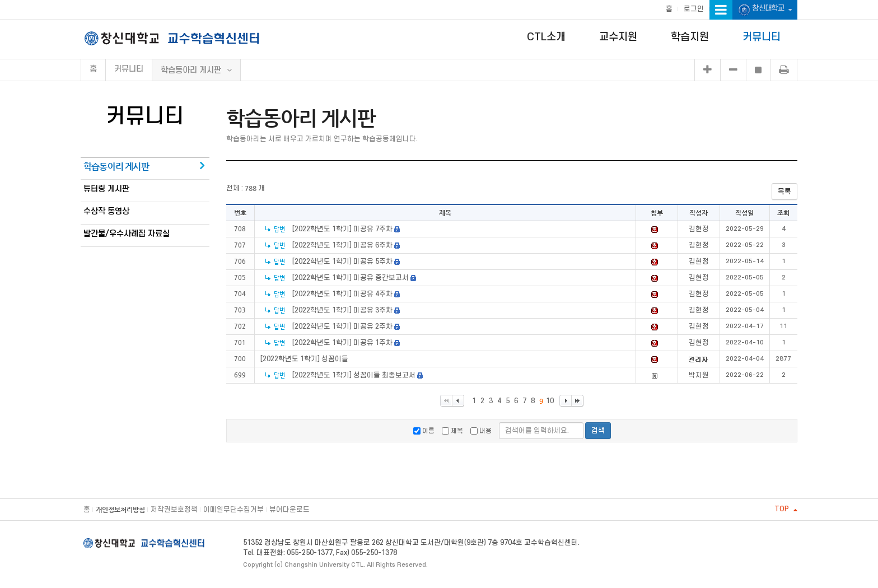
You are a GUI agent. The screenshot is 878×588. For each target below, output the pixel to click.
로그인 (694, 9)
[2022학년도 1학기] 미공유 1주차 (342, 343)
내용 (481, 431)
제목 (452, 431)
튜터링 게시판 (106, 189)
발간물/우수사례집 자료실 (127, 234)
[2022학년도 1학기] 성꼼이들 (304, 359)
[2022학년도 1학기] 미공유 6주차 (342, 245)
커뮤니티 (762, 37)
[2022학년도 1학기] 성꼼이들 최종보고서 (355, 375)
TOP (786, 509)
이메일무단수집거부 (233, 510)
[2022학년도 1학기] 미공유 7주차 (342, 229)
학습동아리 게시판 (116, 167)
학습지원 (690, 37)
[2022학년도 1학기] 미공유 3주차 (342, 310)
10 (550, 401)
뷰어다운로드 (289, 510)
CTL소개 (546, 37)
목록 (784, 192)
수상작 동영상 (106, 211)
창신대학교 (765, 10)
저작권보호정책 (174, 510)
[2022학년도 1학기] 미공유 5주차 (342, 262)
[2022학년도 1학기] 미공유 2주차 (342, 326)
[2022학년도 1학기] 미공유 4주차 (342, 294)
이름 (424, 431)
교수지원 (618, 37)
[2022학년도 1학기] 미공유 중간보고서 (351, 278)
